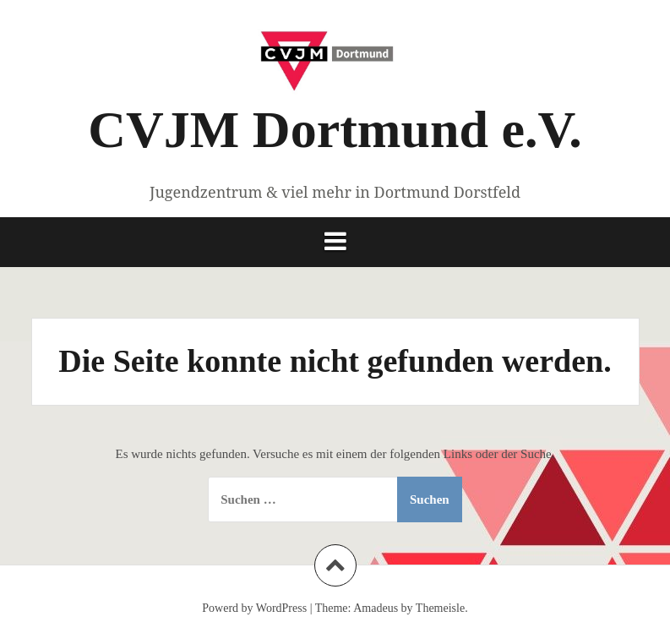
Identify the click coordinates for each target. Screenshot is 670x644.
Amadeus (376, 608)
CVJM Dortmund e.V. (335, 129)
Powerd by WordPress (254, 608)
